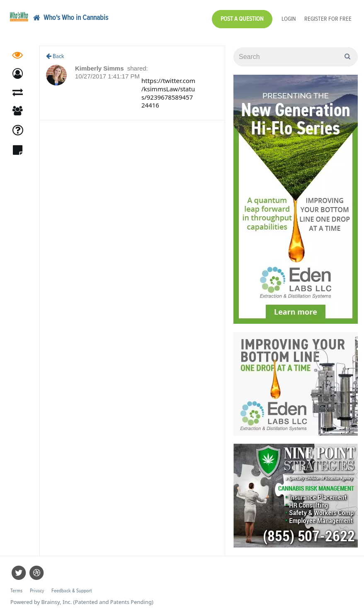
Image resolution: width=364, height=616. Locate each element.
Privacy (37, 591)
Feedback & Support (72, 591)
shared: (138, 68)
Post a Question (242, 19)
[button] (18, 74)
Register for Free (328, 19)
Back (55, 56)
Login (289, 19)
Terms (16, 591)
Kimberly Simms (100, 68)
